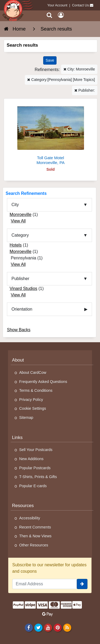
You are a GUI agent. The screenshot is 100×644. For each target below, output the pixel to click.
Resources (23, 506)
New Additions (31, 459)
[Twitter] (38, 627)
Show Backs (19, 330)
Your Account (57, 5)
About (18, 360)
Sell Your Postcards (36, 450)
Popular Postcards (35, 468)
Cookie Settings (33, 408)
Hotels (16, 245)
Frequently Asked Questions (43, 382)
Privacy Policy (31, 400)
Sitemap (26, 418)
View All (18, 221)
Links (17, 438)
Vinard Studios (23, 289)
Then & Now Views (35, 536)
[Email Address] (45, 584)
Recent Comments (35, 527)
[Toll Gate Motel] (51, 134)
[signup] (82, 584)
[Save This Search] (50, 60)
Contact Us (80, 5)
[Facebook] (29, 627)
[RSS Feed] (67, 627)
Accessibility (30, 518)
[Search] (49, 15)
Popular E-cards (33, 486)
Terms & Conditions (36, 390)
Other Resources (34, 545)
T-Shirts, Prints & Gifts (38, 477)
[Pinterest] (57, 627)
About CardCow (33, 373)
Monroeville (21, 215)
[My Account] (61, 15)
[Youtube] (48, 627)
